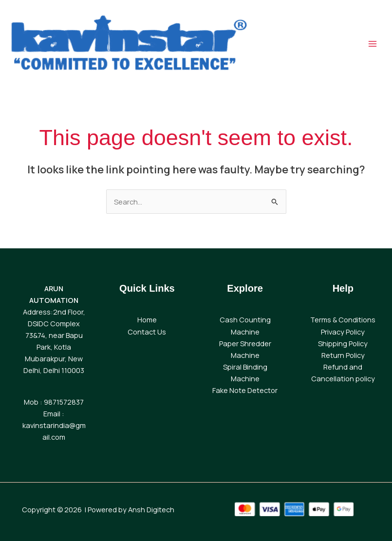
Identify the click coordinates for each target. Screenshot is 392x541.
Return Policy (343, 355)
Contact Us (147, 332)
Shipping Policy (343, 343)
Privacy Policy (343, 332)
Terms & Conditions (343, 319)
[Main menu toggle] (373, 44)
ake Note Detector (247, 390)
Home (147, 319)
